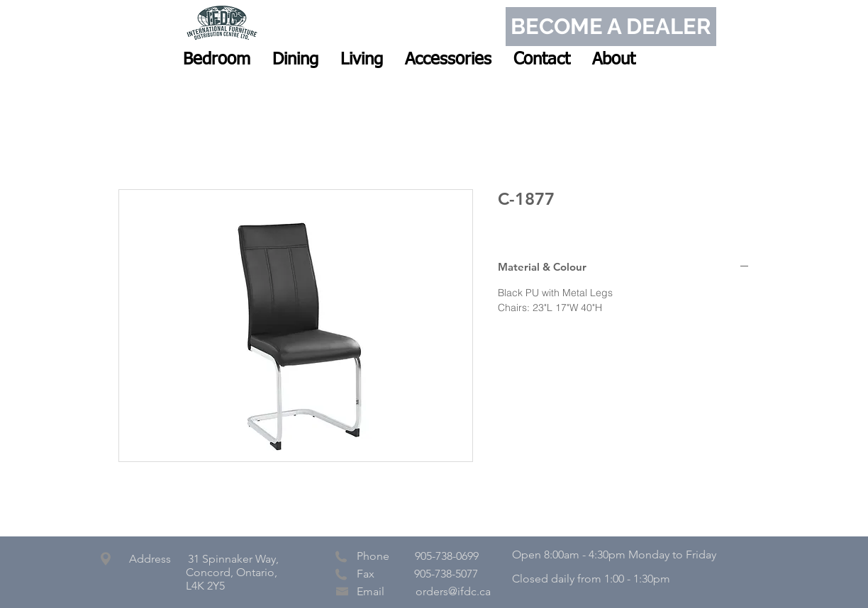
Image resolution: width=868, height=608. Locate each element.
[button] (217, 60)
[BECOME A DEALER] (611, 27)
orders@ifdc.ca (453, 591)
